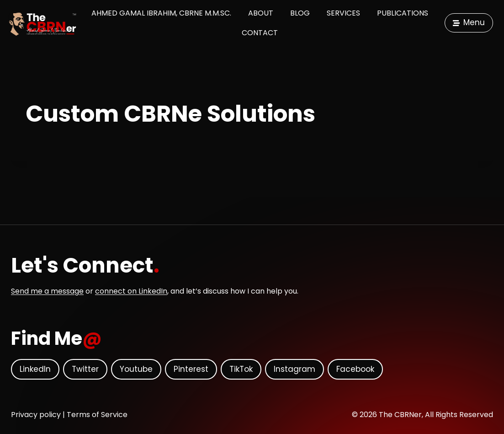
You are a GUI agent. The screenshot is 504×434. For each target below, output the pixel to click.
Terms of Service (97, 415)
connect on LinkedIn (131, 291)
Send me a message (47, 291)
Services (343, 13)
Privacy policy (36, 415)
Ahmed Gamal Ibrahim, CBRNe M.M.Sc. (161, 13)
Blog (300, 13)
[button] (469, 23)
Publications (403, 13)
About (261, 13)
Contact (260, 33)
